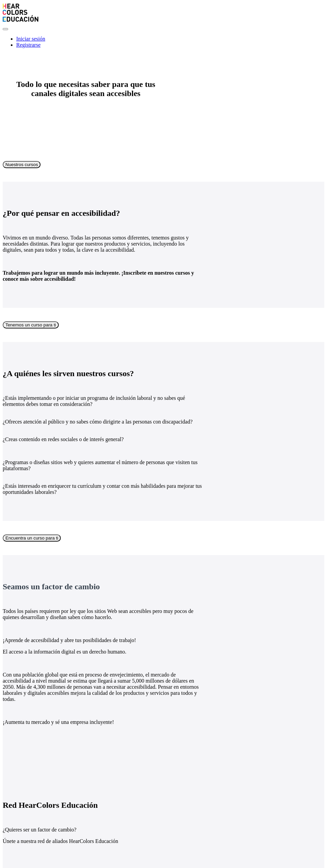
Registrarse (28, 45)
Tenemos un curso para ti (31, 325)
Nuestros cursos (22, 165)
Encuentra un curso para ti (32, 538)
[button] (5, 29)
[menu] (163, 42)
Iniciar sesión (31, 39)
